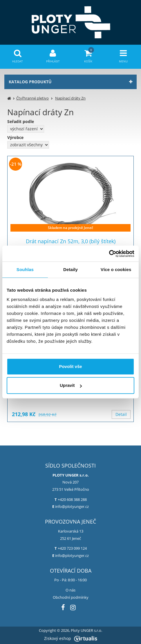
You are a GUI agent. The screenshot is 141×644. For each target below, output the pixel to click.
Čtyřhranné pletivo (32, 98)
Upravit (71, 385)
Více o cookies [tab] (116, 269)
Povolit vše (70, 366)
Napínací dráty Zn (70, 98)
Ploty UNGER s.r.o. (86, 631)
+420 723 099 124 (72, 548)
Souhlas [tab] (25, 269)
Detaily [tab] (70, 269)
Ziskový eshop (71, 638)
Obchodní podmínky (71, 597)
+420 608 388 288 (72, 499)
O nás (70, 590)
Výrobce (15, 138)
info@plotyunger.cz (72, 506)
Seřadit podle (21, 122)
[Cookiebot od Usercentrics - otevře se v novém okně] (109, 254)
